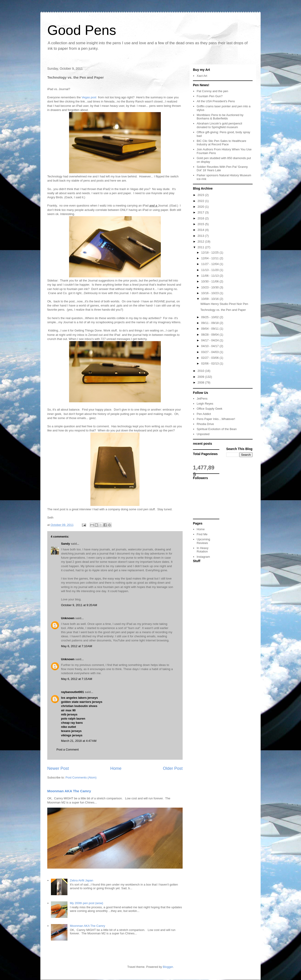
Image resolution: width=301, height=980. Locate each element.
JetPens (202, 399)
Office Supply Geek (209, 409)
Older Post (173, 768)
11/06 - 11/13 (210, 276)
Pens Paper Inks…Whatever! (216, 419)
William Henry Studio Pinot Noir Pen (224, 304)
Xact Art (202, 76)
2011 (201, 247)
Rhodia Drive (205, 424)
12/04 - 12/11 (210, 258)
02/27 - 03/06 (210, 358)
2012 (201, 242)
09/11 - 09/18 (210, 323)
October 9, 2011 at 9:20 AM (79, 605)
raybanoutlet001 (72, 692)
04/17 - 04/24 (210, 340)
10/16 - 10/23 (210, 293)
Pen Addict (204, 414)
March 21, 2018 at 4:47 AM (79, 741)
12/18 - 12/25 (210, 253)
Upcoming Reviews (203, 541)
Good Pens (82, 30)
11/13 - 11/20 (210, 270)
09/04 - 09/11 (210, 329)
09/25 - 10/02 (210, 317)
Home (116, 768)
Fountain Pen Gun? (210, 96)
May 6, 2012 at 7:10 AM (77, 646)
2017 (201, 212)
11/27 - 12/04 (210, 264)
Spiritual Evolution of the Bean (217, 429)
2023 (201, 195)
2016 (201, 218)
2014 (201, 230)
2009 (201, 377)
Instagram (203, 557)
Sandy (65, 544)
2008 (201, 382)
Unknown (68, 618)
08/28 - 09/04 (210, 335)
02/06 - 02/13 (210, 363)
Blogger (168, 967)
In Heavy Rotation (202, 550)
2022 (201, 201)
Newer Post (58, 768)
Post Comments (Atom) (81, 777)
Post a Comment (68, 749)
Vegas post (89, 97)
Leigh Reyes (205, 404)
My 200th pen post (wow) (86, 903)
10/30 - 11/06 (210, 281)
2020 (201, 207)
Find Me (202, 534)
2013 (201, 236)
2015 (201, 224)
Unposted (203, 434)
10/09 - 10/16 (210, 299)
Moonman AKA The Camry (69, 791)
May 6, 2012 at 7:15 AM (77, 679)
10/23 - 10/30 (210, 287)
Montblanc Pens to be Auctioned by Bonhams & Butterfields (220, 117)
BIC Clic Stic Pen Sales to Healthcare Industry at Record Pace (221, 143)
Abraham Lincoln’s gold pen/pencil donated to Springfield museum (219, 125)
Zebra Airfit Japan (81, 880)
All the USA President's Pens (216, 101)
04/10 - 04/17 (210, 346)
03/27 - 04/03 (210, 352)
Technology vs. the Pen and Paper (223, 310)
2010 (201, 371)
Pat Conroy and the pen (212, 91)
